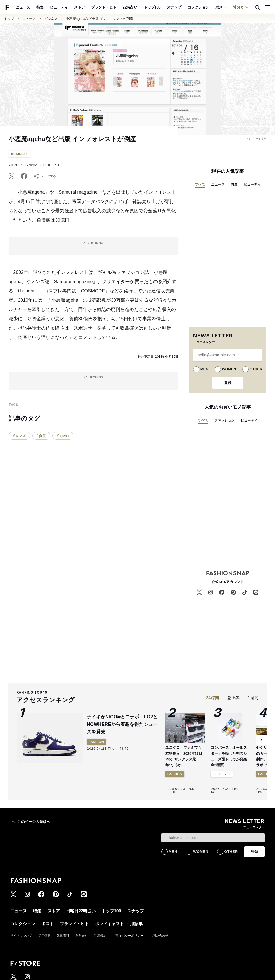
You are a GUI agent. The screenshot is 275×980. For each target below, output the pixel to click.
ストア (80, 7)
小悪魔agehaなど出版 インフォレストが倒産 (100, 19)
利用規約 (100, 936)
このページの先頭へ (30, 822)
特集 (40, 7)
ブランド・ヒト (104, 7)
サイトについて (21, 936)
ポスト (221, 7)
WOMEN (229, 369)
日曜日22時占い (81, 911)
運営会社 (82, 936)
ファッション (224, 420)
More (241, 7)
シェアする (45, 176)
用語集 (136, 924)
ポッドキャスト (109, 924)
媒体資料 (63, 936)
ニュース (23, 7)
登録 (228, 383)
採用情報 (44, 936)
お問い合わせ (159, 936)
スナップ (174, 7)
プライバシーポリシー (128, 936)
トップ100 (152, 7)
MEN (204, 369)
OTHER (256, 369)
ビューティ (59, 7)
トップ (9, 19)
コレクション (198, 7)
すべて (200, 184)
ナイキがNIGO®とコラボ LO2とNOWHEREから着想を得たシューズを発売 (122, 724)
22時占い (130, 7)
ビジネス (51, 19)
